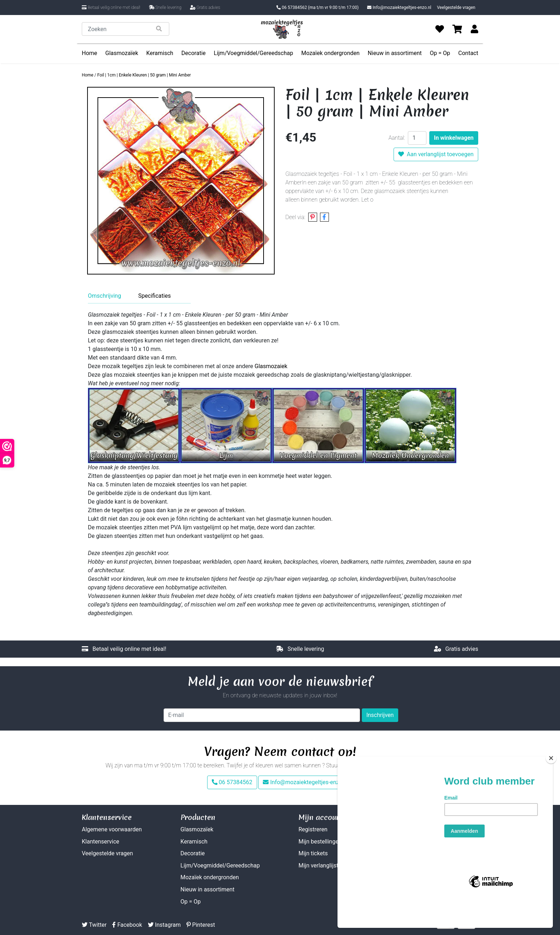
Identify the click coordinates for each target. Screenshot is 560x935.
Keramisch (160, 53)
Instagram (164, 925)
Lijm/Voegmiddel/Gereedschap (254, 53)
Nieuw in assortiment (395, 53)
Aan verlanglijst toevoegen (436, 154)
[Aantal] (417, 138)
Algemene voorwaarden (112, 829)
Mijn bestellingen (320, 842)
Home (89, 53)
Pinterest (201, 925)
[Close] (551, 784)
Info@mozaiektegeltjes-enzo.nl (399, 8)
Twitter (94, 925)
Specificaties (154, 296)
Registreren (313, 829)
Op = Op (440, 53)
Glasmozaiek (271, 366)
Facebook (127, 925)
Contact (468, 53)
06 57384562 (317, 8)
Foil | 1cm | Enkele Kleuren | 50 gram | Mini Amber (144, 75)
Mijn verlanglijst (319, 865)
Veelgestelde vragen (456, 8)
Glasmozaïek (122, 53)
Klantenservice (101, 842)
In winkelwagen (454, 138)
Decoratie (194, 53)
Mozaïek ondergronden (330, 53)
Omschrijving (104, 296)
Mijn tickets (313, 853)
